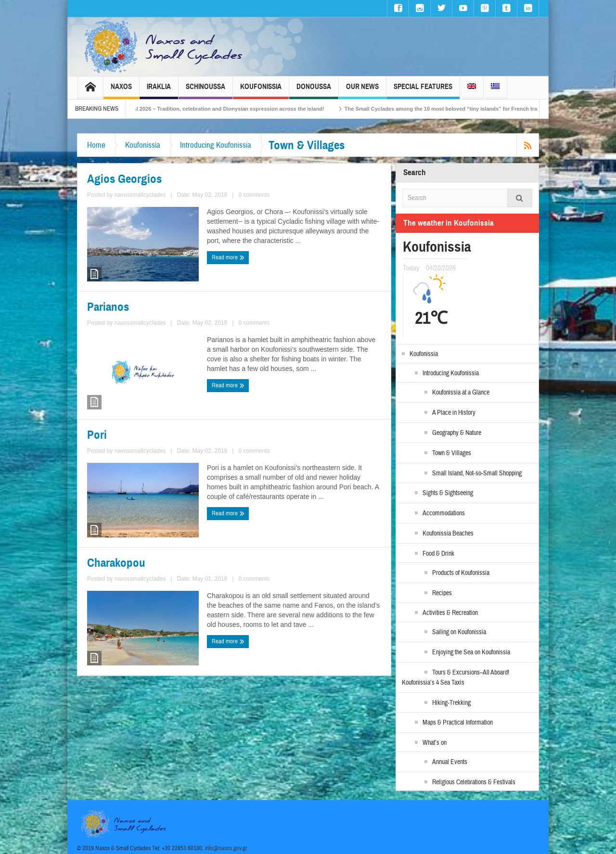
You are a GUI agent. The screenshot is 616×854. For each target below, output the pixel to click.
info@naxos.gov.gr (226, 848)
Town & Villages (452, 453)
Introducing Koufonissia (216, 145)
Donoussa (314, 91)
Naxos (121, 91)
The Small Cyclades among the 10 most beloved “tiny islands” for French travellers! (468, 109)
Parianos (108, 307)
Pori (97, 435)
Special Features (423, 91)
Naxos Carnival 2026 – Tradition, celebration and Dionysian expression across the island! (231, 109)
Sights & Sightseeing (448, 493)
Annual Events (450, 762)
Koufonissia (261, 91)
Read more (228, 257)
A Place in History (454, 413)
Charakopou (116, 563)
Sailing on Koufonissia (459, 632)
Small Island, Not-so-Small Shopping (477, 473)
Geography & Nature (457, 433)
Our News (362, 91)
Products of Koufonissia (461, 573)
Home (96, 145)
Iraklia (159, 91)
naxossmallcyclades (140, 195)
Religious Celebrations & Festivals (474, 782)
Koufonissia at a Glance (461, 393)
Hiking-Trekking (451, 703)
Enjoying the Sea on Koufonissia (471, 652)
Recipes (442, 593)
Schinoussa (205, 91)
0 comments (254, 195)
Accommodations (444, 513)
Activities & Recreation (450, 613)
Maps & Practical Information (458, 723)
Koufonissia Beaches (448, 534)
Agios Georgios (124, 179)
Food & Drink (438, 554)
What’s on (435, 743)
